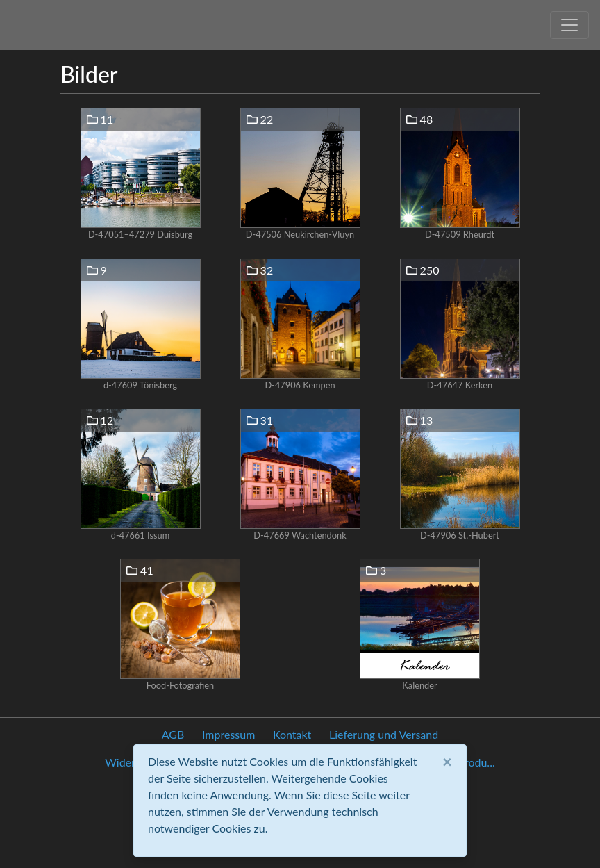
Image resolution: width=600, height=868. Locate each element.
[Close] (447, 762)
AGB (173, 734)
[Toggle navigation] (569, 25)
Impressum (228, 734)
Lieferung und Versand (384, 734)
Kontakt (292, 734)
